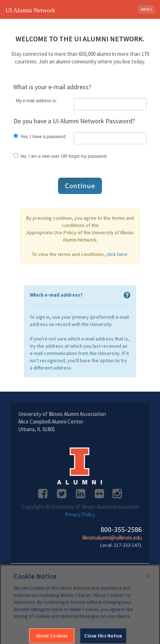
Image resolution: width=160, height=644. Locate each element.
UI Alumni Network (30, 10)
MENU (147, 9)
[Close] (148, 578)
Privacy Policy (80, 514)
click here (117, 254)
